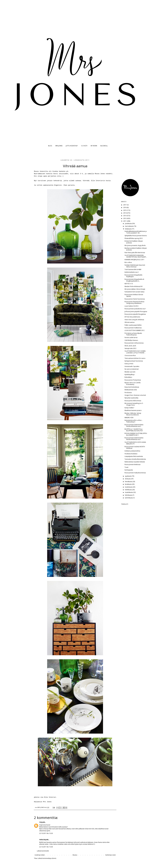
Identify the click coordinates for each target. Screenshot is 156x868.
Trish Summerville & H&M (133, 269)
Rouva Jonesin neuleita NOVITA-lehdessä (135, 447)
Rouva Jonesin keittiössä (132, 464)
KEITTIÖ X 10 (129, 284)
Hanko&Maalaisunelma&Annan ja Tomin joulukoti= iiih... (136, 232)
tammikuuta (129, 498)
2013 (125, 216)
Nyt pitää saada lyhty (131, 398)
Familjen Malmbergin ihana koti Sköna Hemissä (135, 266)
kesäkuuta (128, 484)
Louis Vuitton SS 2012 (131, 306)
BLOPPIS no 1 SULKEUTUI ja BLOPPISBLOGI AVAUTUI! (134, 430)
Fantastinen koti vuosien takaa (134, 292)
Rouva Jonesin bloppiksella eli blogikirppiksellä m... (134, 280)
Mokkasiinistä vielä (131, 390)
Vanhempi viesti (110, 855)
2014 (125, 213)
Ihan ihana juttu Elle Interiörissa (135, 253)
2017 (125, 205)
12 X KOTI (84, 146)
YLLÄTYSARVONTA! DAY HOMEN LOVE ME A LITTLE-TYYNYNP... (135, 352)
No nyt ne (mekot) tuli (132, 369)
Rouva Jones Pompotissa (133, 380)
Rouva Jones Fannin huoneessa (135, 299)
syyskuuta (128, 476)
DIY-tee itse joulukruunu (132, 317)
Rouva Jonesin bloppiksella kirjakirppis (133, 276)
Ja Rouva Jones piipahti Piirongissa (136, 311)
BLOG (50, 146)
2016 (125, 207)
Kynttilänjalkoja (130, 375)
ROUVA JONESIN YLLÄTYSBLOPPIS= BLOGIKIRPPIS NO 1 (136, 434)
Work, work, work (130, 346)
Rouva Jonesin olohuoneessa (134, 343)
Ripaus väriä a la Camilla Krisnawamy (133, 383)
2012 (125, 218)
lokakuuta (128, 229)
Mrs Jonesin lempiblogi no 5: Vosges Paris (134, 404)
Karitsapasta (129, 470)
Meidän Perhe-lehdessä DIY (134, 286)
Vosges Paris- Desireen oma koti (135, 395)
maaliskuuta (129, 492)
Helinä (41, 840)
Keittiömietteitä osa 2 (132, 272)
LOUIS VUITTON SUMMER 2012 (135, 330)
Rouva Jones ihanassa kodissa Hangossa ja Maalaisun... (134, 302)
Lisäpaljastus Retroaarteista (134, 456)
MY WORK (94, 146)
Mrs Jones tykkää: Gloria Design (135, 289)
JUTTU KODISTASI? (72, 146)
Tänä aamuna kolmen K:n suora (135, 358)
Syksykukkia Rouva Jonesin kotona (136, 236)
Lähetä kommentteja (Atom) (47, 858)
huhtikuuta (129, 490)
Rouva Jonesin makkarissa (133, 328)
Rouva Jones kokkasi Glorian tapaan (134, 295)
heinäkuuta (129, 482)
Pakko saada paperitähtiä (133, 325)
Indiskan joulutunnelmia (132, 451)
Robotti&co (128, 377)
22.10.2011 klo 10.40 (46, 847)
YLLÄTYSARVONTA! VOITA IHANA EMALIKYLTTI (135, 443)
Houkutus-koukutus (131, 454)
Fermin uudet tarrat (131, 337)
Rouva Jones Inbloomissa (133, 401)
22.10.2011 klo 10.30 (46, 833)
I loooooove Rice (130, 355)
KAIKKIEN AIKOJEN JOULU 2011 (134, 260)
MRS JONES (59, 146)
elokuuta (128, 479)
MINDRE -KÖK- (129, 418)
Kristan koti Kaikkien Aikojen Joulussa (134, 242)
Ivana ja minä (129, 364)
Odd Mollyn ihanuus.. (131, 340)
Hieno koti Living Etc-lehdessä (134, 320)
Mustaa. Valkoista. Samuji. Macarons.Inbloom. (133, 414)
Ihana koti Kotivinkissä (132, 387)
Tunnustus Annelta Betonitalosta (135, 459)
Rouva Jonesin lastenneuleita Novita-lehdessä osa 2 (134, 425)
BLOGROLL (104, 146)
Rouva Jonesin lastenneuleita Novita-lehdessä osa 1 (134, 439)
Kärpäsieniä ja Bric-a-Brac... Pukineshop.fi (134, 421)
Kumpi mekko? (129, 408)
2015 (125, 210)
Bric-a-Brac (128, 262)
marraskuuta (129, 226)
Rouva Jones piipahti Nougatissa (135, 314)
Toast (126, 467)
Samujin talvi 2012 (130, 348)
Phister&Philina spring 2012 (134, 238)
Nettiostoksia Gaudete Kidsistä (135, 462)
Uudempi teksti (40, 855)
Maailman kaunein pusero (133, 410)
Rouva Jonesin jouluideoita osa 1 (135, 309)
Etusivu (75, 855)
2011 (125, 221)
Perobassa (128, 393)
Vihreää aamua (130, 322)
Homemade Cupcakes (132, 366)
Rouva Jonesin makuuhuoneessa (135, 473)
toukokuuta (129, 487)
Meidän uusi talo (130, 372)
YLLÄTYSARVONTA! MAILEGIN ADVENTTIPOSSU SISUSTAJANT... (136, 256)
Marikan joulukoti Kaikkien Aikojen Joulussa (136, 249)
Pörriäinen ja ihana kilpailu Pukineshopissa (133, 334)
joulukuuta (129, 224)
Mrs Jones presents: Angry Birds (135, 245)
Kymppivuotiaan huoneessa (134, 361)
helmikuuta (129, 495)
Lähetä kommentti (43, 851)
